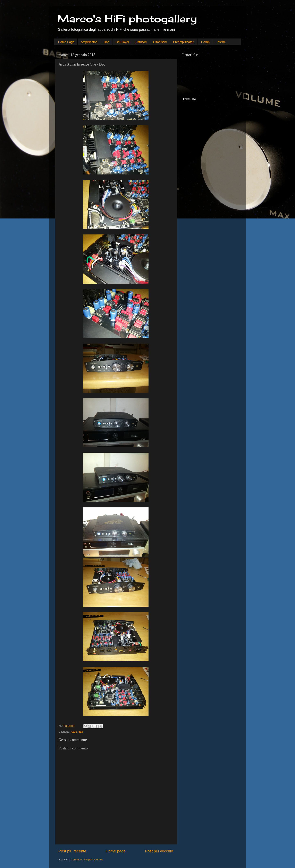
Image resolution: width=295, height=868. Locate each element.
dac (81, 732)
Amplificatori (89, 42)
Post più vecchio (159, 851)
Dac (107, 42)
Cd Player (122, 42)
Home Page (66, 42)
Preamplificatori (184, 42)
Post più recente (72, 851)
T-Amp (205, 42)
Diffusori (141, 42)
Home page (116, 851)
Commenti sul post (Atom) (87, 860)
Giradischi (160, 42)
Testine (221, 42)
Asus (74, 732)
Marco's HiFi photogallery (127, 19)
